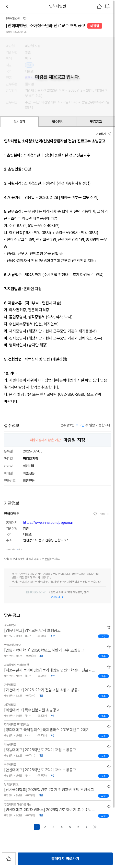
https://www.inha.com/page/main (49, 523)
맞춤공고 (96, 122)
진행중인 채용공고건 (15, 549)
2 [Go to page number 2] (45, 827)
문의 (47, 559)
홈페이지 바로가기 (65, 859)
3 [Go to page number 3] (53, 827)
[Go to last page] (95, 827)
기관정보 (105, 514)
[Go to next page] (87, 827)
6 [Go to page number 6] (78, 827)
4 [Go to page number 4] (62, 827)
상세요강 (19, 122)
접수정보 (58, 122)
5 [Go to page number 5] (70, 827)
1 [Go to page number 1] (37, 827)
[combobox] (107, 6)
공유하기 (104, 134)
